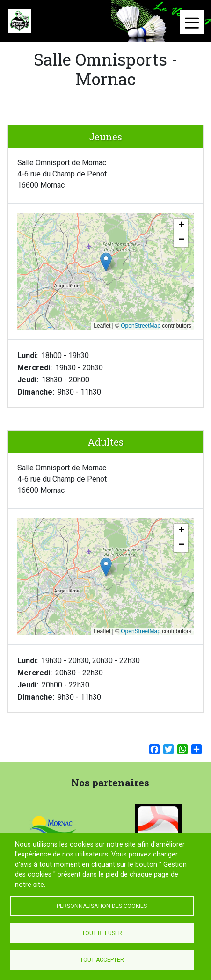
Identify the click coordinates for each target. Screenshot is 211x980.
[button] (106, 262)
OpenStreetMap (141, 326)
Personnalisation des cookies (102, 906)
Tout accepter (102, 960)
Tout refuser (102, 933)
